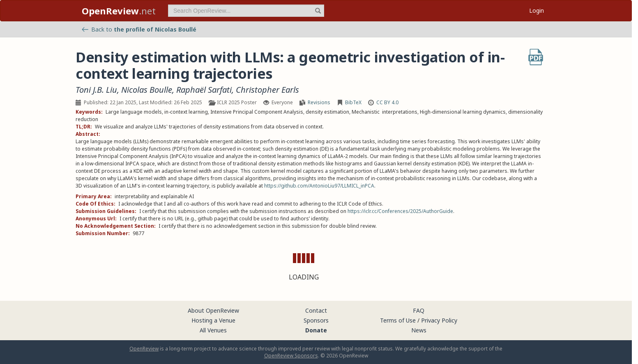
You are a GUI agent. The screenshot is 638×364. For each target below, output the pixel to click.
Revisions (319, 102)
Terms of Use (398, 320)
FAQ (419, 310)
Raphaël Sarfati (204, 90)
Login (537, 10)
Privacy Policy (439, 320)
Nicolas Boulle (147, 90)
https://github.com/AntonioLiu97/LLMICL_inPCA (319, 186)
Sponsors (316, 320)
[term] (246, 11)
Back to (139, 29)
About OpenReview (213, 310)
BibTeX (353, 102)
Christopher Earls (267, 90)
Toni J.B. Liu (96, 90)
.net (119, 11)
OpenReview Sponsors (291, 356)
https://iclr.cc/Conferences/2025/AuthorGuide (400, 211)
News (419, 330)
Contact (316, 310)
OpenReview (144, 349)
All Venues (213, 330)
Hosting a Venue (213, 320)
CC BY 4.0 (387, 102)
